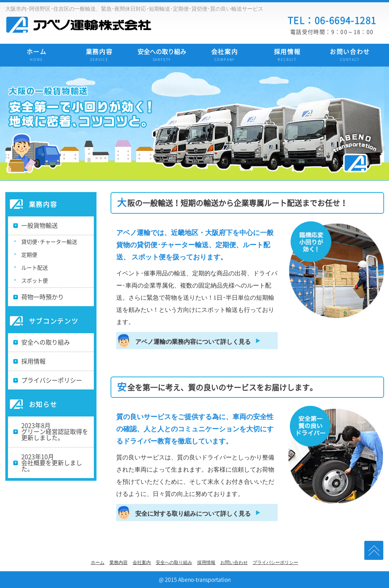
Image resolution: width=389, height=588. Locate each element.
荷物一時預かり (43, 297)
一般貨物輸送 (40, 226)
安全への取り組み (162, 56)
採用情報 (287, 56)
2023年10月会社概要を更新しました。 (52, 463)
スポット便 (35, 281)
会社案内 (225, 56)
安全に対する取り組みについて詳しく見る (193, 514)
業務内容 (99, 56)
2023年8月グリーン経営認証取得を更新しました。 (55, 432)
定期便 (29, 255)
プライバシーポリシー (52, 380)
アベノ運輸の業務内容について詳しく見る (193, 342)
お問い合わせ (350, 56)
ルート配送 (35, 268)
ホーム (37, 56)
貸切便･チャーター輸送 (49, 242)
